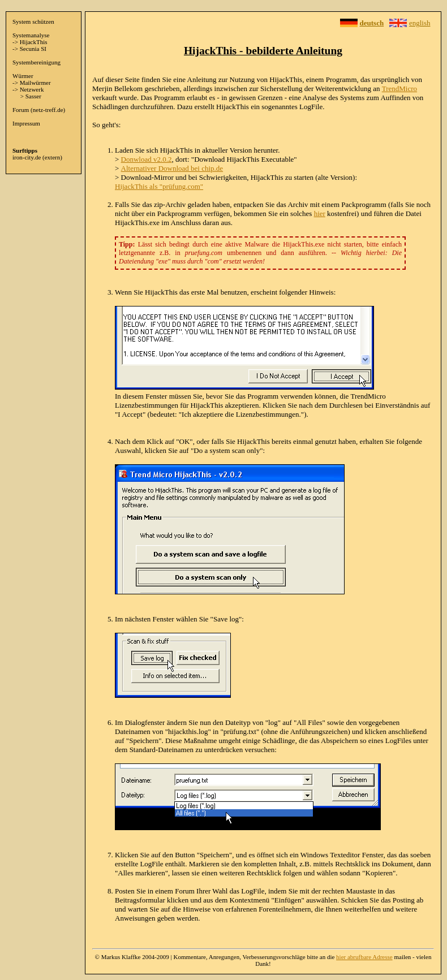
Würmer (23, 76)
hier (320, 213)
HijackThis (34, 42)
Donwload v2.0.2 (147, 159)
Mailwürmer (35, 83)
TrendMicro (399, 88)
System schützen (33, 21)
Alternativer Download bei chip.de (172, 168)
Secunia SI (33, 49)
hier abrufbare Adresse (364, 957)
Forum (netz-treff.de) (39, 110)
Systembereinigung (36, 62)
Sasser (33, 96)
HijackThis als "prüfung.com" (159, 186)
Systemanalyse (31, 35)
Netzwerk (32, 89)
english (420, 23)
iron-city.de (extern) (37, 157)
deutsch (372, 23)
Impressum (26, 123)
